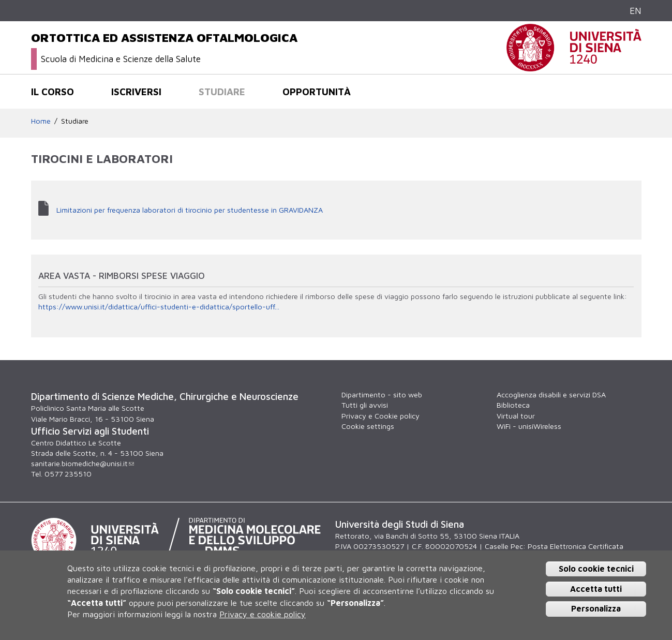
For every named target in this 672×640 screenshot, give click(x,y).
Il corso (53, 92)
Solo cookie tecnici (596, 569)
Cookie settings (368, 426)
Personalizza (596, 608)
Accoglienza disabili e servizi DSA (551, 395)
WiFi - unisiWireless (529, 426)
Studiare (222, 92)
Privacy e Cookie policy (380, 416)
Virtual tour (516, 416)
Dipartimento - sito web (382, 395)
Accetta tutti (596, 589)
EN (636, 11)
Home (41, 121)
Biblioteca (513, 405)
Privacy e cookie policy (263, 614)
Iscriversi (136, 92)
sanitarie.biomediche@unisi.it (83, 463)
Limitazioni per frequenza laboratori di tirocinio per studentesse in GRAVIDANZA (190, 210)
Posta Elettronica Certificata (576, 546)
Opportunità (317, 92)
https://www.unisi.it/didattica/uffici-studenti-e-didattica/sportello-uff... (159, 307)
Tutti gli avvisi (365, 405)
